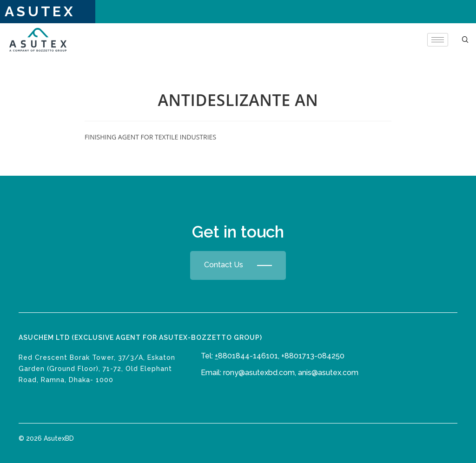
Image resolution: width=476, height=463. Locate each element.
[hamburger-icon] (438, 40)
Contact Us (238, 265)
